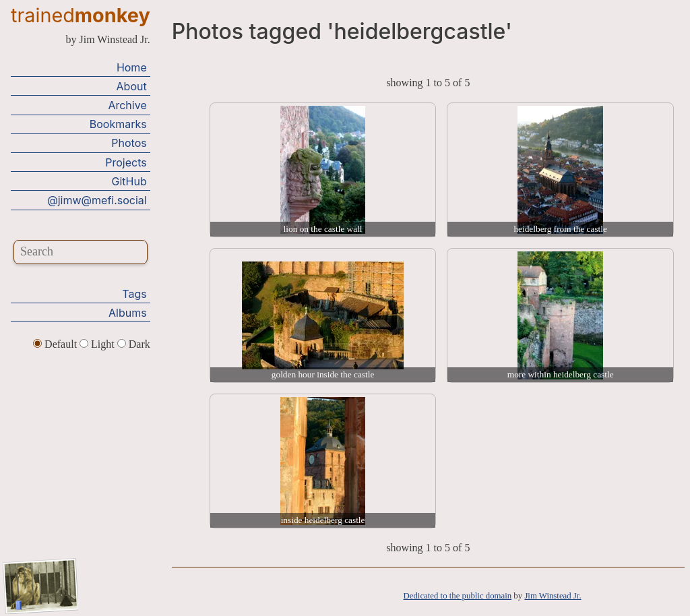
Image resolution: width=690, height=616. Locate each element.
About (132, 86)
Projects (126, 162)
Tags (134, 294)
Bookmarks (118, 124)
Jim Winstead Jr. (553, 596)
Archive (127, 105)
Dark (134, 344)
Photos (129, 143)
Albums (128, 313)
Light (98, 344)
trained (81, 15)
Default (56, 344)
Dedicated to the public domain (458, 596)
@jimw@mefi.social (97, 200)
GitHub (129, 181)
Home (132, 67)
